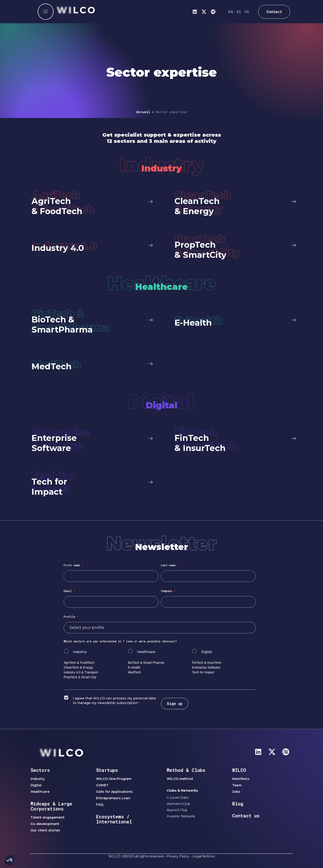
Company (168, 591)
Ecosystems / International (114, 819)
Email (69, 591)
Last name (170, 565)
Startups (107, 770)
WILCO (239, 770)
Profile (71, 617)
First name (73, 565)
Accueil (143, 112)
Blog (238, 804)
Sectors (40, 770)
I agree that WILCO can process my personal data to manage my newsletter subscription (114, 701)
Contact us (246, 816)
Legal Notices (204, 856)
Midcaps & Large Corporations (51, 806)
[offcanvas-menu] (46, 12)
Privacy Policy (178, 856)
